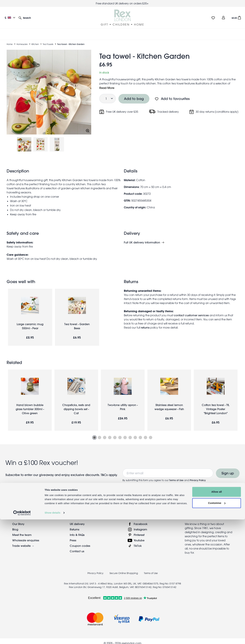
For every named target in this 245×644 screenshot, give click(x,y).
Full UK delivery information (142, 238)
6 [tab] (120, 433)
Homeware (22, 40)
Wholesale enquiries (26, 536)
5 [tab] (115, 433)
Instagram (140, 525)
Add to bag (134, 95)
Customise (217, 627)
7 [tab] (125, 433)
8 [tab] (130, 433)
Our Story (18, 520)
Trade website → (23, 542)
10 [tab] (140, 433)
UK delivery (77, 520)
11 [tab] (145, 433)
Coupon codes (80, 542)
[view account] (223, 18)
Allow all (217, 616)
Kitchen (35, 40)
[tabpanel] (30, 396)
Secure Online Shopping (124, 569)
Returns (75, 525)
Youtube (139, 536)
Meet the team (22, 531)
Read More (107, 84)
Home (10, 40)
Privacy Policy (198, 476)
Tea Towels (48, 40)
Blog (15, 525)
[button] (25, 18)
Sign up (228, 469)
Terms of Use (176, 476)
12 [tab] (151, 433)
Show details (52, 637)
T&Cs (105, 471)
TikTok (138, 542)
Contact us (77, 547)
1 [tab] (94, 433)
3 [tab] (105, 433)
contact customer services (191, 311)
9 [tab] (135, 433)
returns (145, 323)
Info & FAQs (77, 531)
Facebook (141, 520)
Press (73, 536)
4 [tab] (110, 433)
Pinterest (139, 531)
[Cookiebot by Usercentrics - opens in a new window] (22, 637)
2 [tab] (100, 433)
